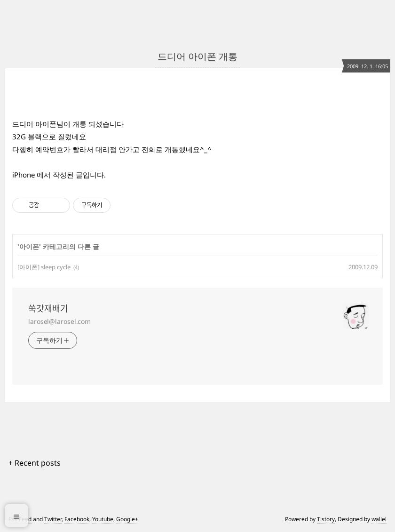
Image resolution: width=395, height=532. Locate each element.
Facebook (77, 519)
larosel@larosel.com (59, 321)
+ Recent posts (35, 463)
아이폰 (29, 246)
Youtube (103, 519)
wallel (379, 519)
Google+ (127, 519)
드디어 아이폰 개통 (197, 56)
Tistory (326, 519)
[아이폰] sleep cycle (44, 267)
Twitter (53, 519)
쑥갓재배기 (48, 308)
